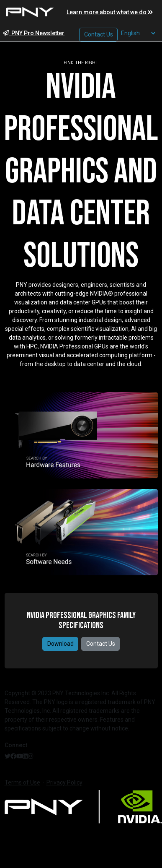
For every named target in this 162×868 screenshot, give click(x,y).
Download (60, 644)
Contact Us (101, 644)
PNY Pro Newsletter (34, 33)
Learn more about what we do (110, 12)
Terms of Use (22, 782)
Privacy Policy (64, 782)
